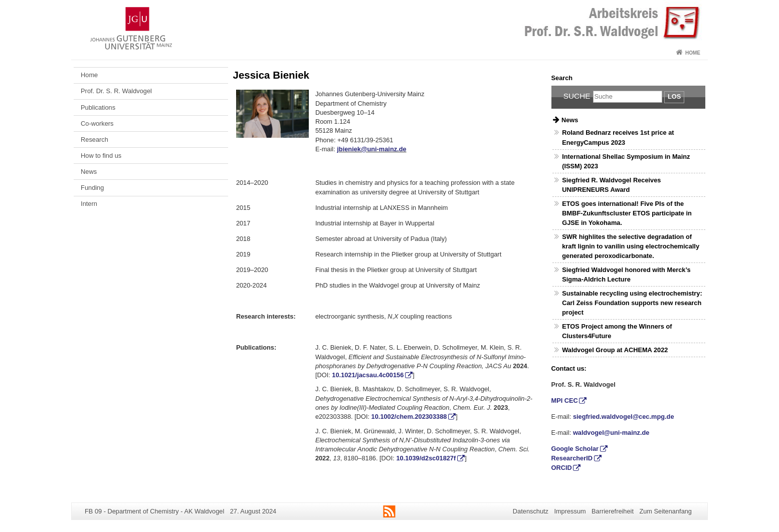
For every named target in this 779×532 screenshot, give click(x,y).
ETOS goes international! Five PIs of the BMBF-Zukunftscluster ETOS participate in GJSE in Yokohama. (627, 213)
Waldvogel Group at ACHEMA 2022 (615, 350)
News (89, 172)
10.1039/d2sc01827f (426, 458)
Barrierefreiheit (613, 511)
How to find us (101, 156)
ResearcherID (572, 458)
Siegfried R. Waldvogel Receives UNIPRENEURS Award (611, 185)
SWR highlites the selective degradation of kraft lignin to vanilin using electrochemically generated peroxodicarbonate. (631, 246)
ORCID (562, 468)
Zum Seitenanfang (665, 511)
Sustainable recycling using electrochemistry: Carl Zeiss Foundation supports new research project (632, 303)
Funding (92, 188)
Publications (98, 107)
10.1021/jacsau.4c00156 (368, 375)
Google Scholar (575, 449)
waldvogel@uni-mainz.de (611, 433)
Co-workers (97, 123)
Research (94, 140)
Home (693, 53)
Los (674, 96)
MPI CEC (565, 401)
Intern (89, 204)
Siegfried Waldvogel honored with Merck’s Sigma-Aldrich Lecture (626, 275)
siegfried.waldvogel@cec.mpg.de (624, 417)
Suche (577, 96)
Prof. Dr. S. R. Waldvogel (116, 91)
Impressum (570, 511)
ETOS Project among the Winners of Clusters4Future (617, 331)
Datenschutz (531, 511)
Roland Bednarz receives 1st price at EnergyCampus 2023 (618, 137)
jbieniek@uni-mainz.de (371, 149)
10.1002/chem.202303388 (409, 417)
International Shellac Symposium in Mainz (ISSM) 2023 (626, 161)
